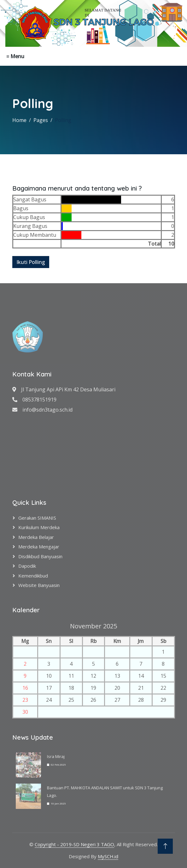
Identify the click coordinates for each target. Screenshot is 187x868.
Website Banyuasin (39, 585)
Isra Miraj (56, 756)
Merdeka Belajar (36, 537)
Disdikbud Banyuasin (40, 556)
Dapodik (27, 566)
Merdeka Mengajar (39, 547)
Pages (41, 120)
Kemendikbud (33, 576)
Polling (63, 120)
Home (19, 120)
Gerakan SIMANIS (37, 518)
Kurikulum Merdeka (39, 527)
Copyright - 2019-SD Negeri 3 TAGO (74, 844)
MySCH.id (108, 856)
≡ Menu (15, 56)
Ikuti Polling (31, 262)
